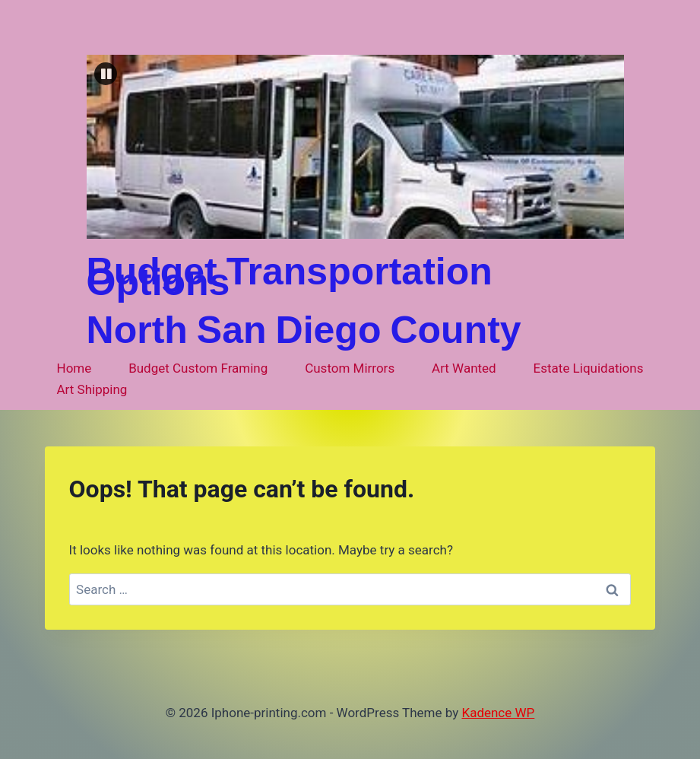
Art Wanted (464, 368)
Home (74, 368)
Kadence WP (498, 713)
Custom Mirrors (350, 368)
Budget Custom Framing (198, 368)
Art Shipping (92, 389)
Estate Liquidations (589, 368)
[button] (106, 74)
